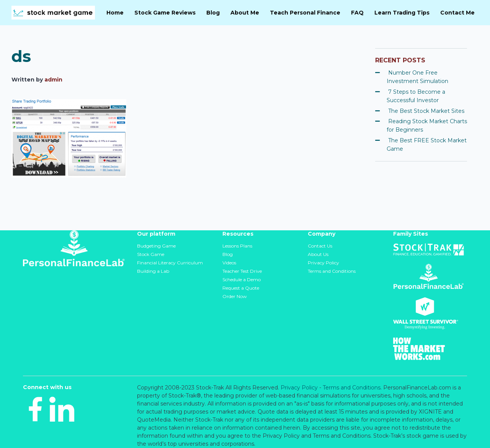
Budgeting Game (156, 246)
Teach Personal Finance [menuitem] (305, 13)
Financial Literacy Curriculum (170, 263)
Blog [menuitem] (213, 13)
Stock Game (151, 254)
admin (53, 80)
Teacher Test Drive (242, 271)
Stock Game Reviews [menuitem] (165, 13)
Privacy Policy (323, 263)
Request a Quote (241, 288)
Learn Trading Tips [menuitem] (402, 13)
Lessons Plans (237, 246)
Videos (229, 263)
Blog (228, 254)
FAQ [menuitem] (357, 13)
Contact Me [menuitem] (457, 13)
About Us (318, 254)
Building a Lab (153, 271)
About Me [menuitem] (245, 13)
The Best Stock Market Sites (426, 111)
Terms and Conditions (332, 271)
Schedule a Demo (242, 279)
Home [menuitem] (115, 13)
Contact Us (320, 246)
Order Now (235, 296)
